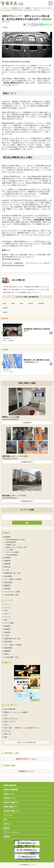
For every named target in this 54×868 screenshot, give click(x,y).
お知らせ (7, 824)
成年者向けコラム (10, 798)
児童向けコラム (9, 794)
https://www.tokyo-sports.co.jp (13, 265)
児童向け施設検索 (10, 785)
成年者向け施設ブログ (11, 811)
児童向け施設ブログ (11, 807)
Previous (3, 333)
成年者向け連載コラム (11, 802)
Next (51, 333)
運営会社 (7, 828)
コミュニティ (8, 815)
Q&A (5, 819)
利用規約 (7, 837)
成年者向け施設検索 (11, 790)
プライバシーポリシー (11, 832)
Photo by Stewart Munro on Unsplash (16, 61)
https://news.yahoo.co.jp (11, 259)
